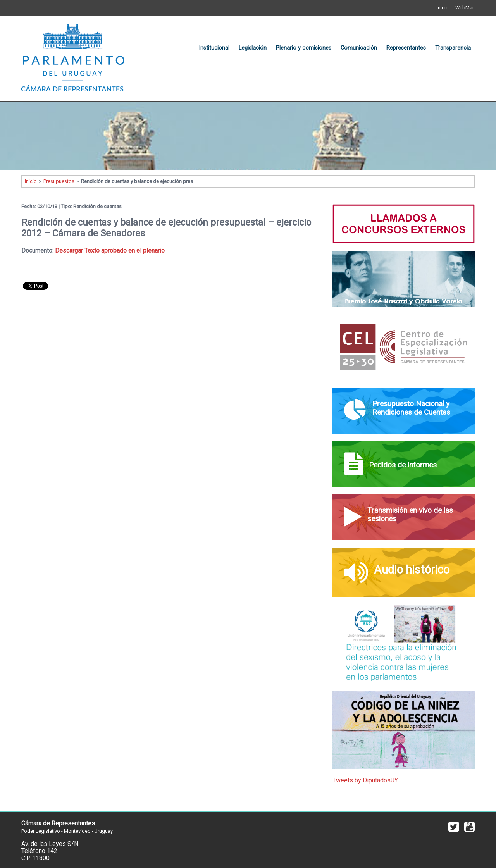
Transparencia (453, 48)
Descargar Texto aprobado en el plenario (110, 251)
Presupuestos (59, 181)
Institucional (214, 48)
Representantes (406, 48)
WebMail (465, 8)
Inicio (443, 8)
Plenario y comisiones (304, 48)
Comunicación (359, 48)
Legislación (253, 48)
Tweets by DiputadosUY (365, 780)
